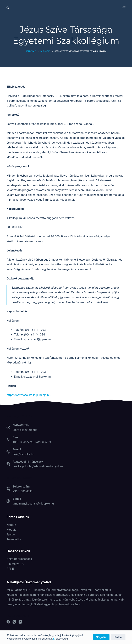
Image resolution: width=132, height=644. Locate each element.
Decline (118, 637)
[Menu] (124, 8)
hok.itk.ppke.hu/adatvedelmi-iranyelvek (38, 466)
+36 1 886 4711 (23, 491)
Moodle (11, 530)
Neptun (11, 525)
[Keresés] (8, 8)
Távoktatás (14, 539)
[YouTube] (20, 622)
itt (54, 639)
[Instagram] (14, 622)
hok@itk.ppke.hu (23, 454)
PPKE (10, 569)
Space (11, 534)
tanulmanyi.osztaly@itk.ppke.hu (33, 503)
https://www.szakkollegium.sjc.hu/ (29, 395)
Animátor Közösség (19, 559)
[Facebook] (8, 622)
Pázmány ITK (15, 564)
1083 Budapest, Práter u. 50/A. (32, 442)
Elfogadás (101, 637)
